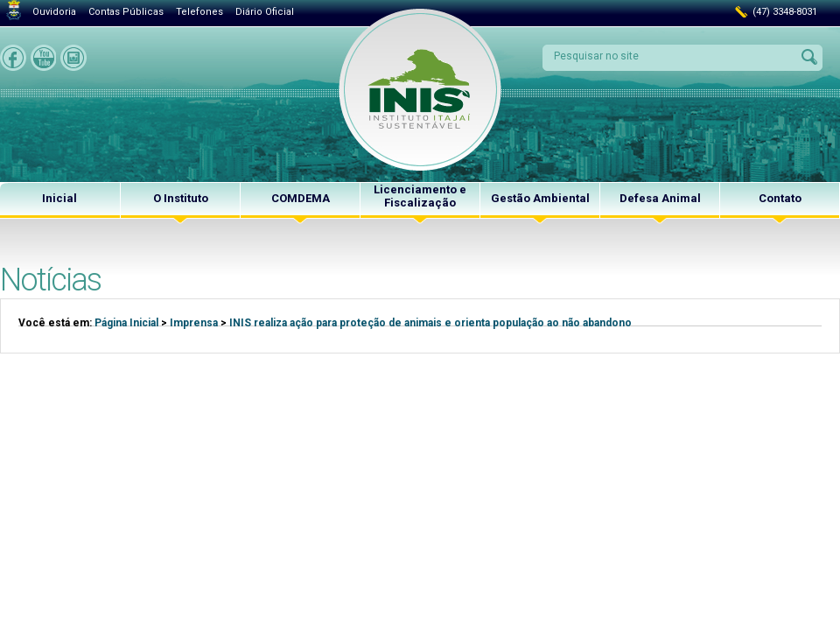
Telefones (199, 12)
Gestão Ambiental (540, 198)
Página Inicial (126, 323)
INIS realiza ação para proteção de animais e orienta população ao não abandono (430, 323)
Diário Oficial (265, 12)
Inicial (59, 198)
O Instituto (181, 198)
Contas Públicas (126, 12)
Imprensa (194, 323)
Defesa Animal (660, 198)
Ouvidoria (54, 12)
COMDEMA (301, 198)
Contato (780, 198)
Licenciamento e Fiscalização (420, 196)
